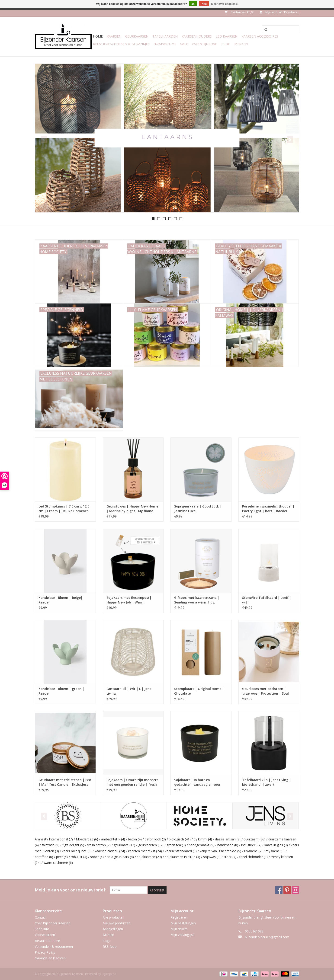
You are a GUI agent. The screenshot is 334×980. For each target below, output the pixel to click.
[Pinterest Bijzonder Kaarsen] (287, 890)
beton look (155, 839)
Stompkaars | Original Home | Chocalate (199, 691)
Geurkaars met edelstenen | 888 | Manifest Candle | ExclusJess (65, 782)
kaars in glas (276, 845)
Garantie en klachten (50, 958)
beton (135, 839)
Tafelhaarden (165, 36)
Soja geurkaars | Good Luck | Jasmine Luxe (198, 509)
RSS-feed (110, 946)
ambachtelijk (113, 839)
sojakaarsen (149, 857)
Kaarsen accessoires (260, 36)
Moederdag (87, 839)
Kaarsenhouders (197, 36)
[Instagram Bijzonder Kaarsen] (295, 890)
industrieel (251, 845)
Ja (193, 4)
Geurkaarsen (137, 36)
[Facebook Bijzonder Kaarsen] (279, 890)
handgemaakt (202, 845)
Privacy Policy (45, 952)
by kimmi (203, 839)
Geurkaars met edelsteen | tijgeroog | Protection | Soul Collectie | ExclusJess (265, 691)
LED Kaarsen (227, 36)
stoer (230, 857)
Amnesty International (54, 839)
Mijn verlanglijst (182, 935)
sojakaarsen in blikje (183, 857)
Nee (204, 4)
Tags (106, 941)
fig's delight (73, 845)
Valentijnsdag (205, 44)
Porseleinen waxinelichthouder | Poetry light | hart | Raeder (268, 509)
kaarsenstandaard (181, 851)
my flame (275, 851)
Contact (41, 917)
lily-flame (253, 851)
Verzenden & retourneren (54, 946)
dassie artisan (228, 839)
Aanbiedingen (113, 929)
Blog (226, 44)
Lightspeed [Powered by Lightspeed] (109, 974)
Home (98, 36)
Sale (184, 44)
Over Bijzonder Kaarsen (53, 923)
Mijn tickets (179, 929)
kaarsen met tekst (145, 851)
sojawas (212, 857)
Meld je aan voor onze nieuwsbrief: (71, 890)
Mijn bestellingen (183, 923)
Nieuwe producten (117, 923)
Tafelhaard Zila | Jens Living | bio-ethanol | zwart (267, 782)
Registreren (179, 917)
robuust (79, 857)
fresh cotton (99, 845)
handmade (228, 845)
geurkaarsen (151, 845)
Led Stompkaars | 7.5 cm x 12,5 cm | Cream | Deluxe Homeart (64, 509)
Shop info (42, 929)
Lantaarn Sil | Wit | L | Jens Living (129, 691)
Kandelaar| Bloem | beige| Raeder (61, 600)
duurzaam (254, 839)
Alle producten (114, 917)
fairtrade (51, 845)
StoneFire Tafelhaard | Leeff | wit (267, 600)
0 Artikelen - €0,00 (240, 12)
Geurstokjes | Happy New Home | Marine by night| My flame (132, 509)
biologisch (180, 839)
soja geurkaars (120, 857)
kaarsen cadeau (110, 851)
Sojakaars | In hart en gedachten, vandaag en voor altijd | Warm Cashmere (197, 782)
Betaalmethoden (47, 941)
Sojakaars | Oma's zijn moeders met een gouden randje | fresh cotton (132, 782)
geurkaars (124, 845)
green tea (176, 845)
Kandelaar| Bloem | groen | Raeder (61, 691)
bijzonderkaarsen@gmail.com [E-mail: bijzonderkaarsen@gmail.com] (267, 937)
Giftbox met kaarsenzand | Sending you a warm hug (197, 600)
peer (62, 857)
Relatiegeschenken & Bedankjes (121, 44)
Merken (241, 44)
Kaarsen (114, 36)
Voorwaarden (45, 935)
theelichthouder (254, 857)
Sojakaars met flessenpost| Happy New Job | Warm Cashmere (129, 600)
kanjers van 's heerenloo (220, 851)
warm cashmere (58, 863)
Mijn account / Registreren (279, 12)
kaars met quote (77, 851)
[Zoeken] (281, 29)
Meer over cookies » (225, 4)
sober (97, 857)
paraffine (44, 857)
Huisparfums (165, 44)
